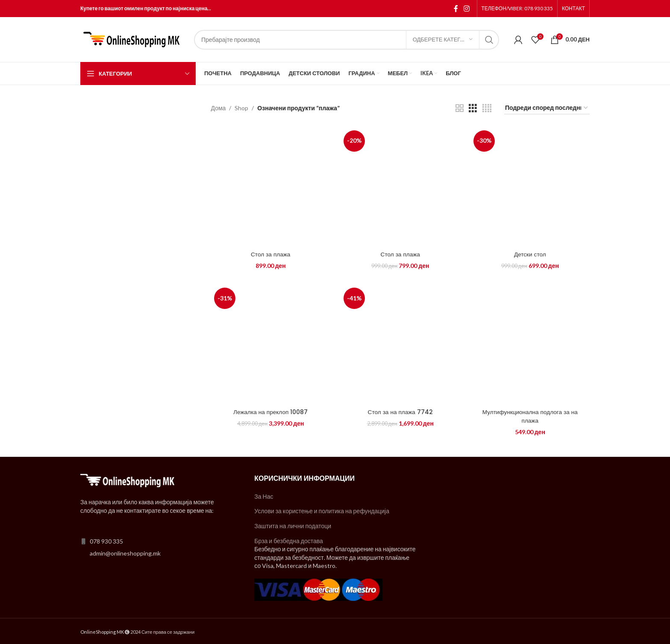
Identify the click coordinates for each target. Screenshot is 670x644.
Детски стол (531, 253)
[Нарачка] (547, 108)
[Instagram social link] (466, 9)
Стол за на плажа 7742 (400, 411)
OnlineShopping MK (102, 631)
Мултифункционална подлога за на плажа (531, 415)
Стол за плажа (270, 253)
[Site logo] (133, 39)
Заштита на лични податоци (293, 525)
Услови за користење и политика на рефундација (322, 510)
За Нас (264, 495)
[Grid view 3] (473, 108)
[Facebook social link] (456, 9)
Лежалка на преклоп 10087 (270, 411)
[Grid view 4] (487, 108)
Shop (241, 108)
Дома (219, 108)
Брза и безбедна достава (289, 540)
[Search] (347, 40)
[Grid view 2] (460, 108)
